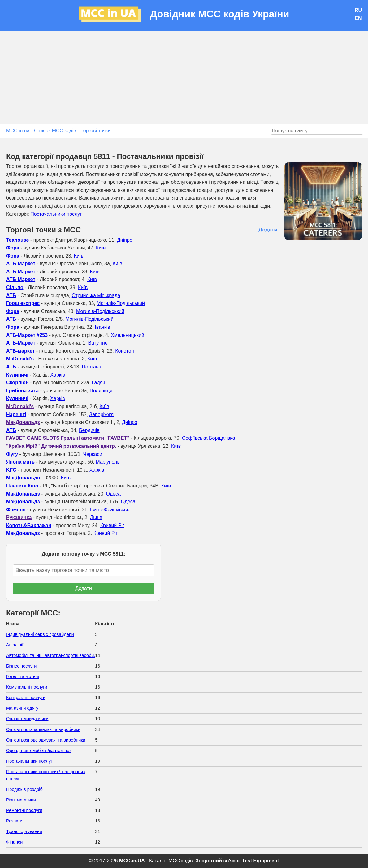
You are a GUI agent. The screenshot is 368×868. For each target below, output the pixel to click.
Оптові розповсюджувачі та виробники (46, 740)
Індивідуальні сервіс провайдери (40, 634)
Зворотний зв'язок (218, 861)
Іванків (102, 327)
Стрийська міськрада (96, 295)
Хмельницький (128, 335)
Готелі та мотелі (23, 676)
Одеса (113, 494)
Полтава (91, 367)
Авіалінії (15, 645)
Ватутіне (98, 343)
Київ (101, 248)
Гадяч (99, 383)
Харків (58, 375)
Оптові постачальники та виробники (43, 729)
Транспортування (24, 831)
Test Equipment (260, 861)
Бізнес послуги (21, 666)
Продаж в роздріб (24, 789)
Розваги (14, 821)
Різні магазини (21, 800)
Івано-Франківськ (110, 510)
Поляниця (101, 391)
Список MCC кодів (55, 131)
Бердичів (89, 430)
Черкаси (93, 454)
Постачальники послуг (56, 214)
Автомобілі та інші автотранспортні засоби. (51, 655)
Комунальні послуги (27, 687)
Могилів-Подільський (121, 303)
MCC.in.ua (18, 131)
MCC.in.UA (132, 861)
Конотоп (124, 351)
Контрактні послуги (26, 698)
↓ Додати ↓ (268, 230)
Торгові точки (95, 131)
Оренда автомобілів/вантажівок (39, 751)
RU (358, 10)
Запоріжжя (102, 414)
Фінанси (14, 842)
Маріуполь (108, 462)
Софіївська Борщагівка (208, 438)
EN (358, 18)
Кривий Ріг (112, 525)
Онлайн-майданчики (27, 719)
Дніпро (125, 240)
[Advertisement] (184, 77)
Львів (96, 517)
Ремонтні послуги (24, 810)
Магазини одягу (22, 708)
